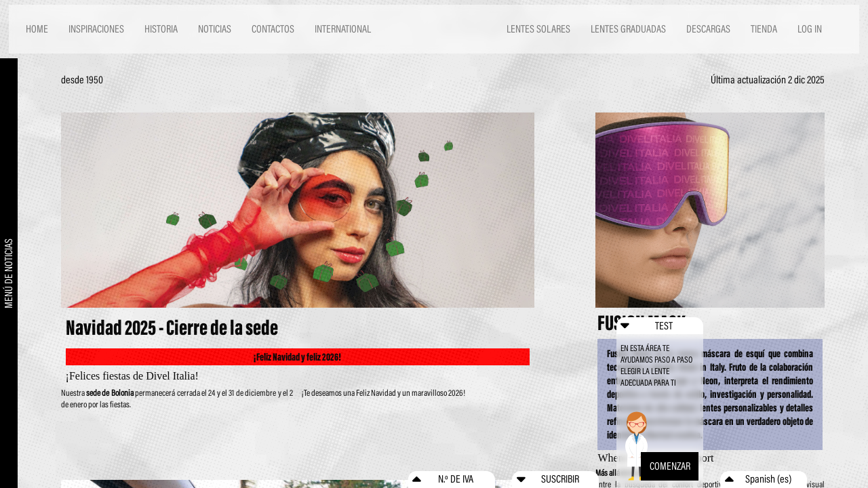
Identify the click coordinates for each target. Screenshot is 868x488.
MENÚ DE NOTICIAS (9, 273)
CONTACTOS (273, 29)
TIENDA (764, 29)
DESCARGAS (708, 29)
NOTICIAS (215, 29)
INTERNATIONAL (343, 29)
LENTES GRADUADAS (628, 29)
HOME (37, 29)
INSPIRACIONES (96, 29)
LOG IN (810, 29)
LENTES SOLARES (538, 29)
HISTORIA (161, 29)
